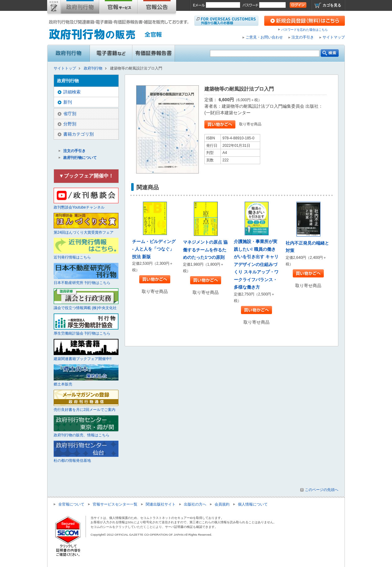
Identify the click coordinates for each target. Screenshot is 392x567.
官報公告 (157, 8)
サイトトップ (54, 8)
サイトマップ (334, 37)
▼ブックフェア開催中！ (86, 176)
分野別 (70, 124)
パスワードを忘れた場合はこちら (305, 30)
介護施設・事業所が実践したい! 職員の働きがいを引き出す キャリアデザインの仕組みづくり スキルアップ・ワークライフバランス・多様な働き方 (256, 264)
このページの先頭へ (322, 490)
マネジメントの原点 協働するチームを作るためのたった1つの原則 (205, 250)
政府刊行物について (80, 158)
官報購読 (118, 8)
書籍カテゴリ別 (78, 134)
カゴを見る (332, 5)
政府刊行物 (80, 8)
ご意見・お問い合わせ (264, 37)
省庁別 (70, 114)
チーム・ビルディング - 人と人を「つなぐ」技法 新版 (154, 249)
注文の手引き (303, 37)
